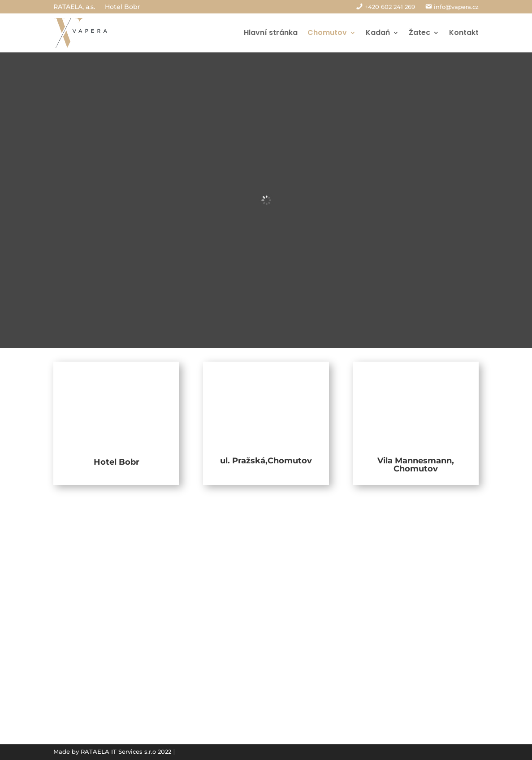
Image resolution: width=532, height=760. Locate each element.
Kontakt (464, 32)
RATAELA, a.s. (74, 7)
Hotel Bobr (123, 7)
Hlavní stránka (271, 32)
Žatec (420, 32)
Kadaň (378, 32)
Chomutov (327, 32)
